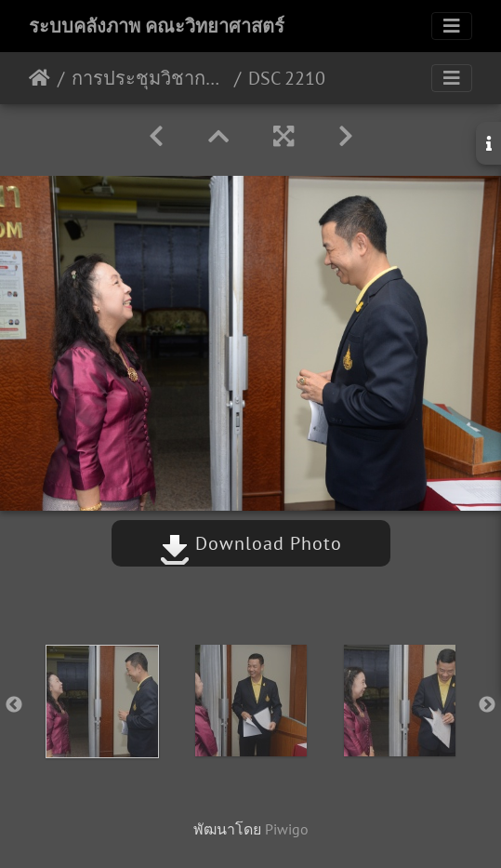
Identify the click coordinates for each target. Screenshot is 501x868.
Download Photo (251, 543)
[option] (102, 701)
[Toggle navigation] (452, 26)
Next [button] (487, 705)
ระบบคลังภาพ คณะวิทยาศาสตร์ (157, 26)
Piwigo (287, 829)
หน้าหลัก (40, 78)
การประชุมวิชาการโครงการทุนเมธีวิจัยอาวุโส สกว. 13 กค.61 (149, 78)
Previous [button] (14, 705)
